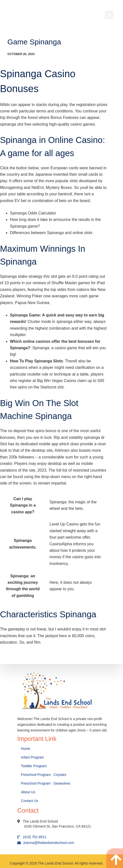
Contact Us (30, 801)
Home (26, 749)
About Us (29, 792)
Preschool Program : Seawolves (46, 783)
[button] (109, 15)
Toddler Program (34, 766)
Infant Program (33, 757)
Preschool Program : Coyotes (44, 775)
